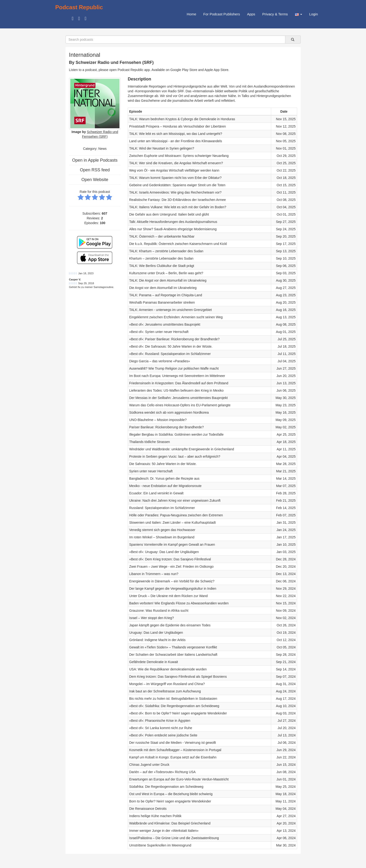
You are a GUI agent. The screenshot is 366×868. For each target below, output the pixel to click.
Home (191, 14)
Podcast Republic (79, 7)
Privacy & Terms (275, 14)
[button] (299, 14)
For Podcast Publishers (222, 14)
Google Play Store (184, 70)
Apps (251, 14)
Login (314, 14)
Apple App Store (216, 70)
